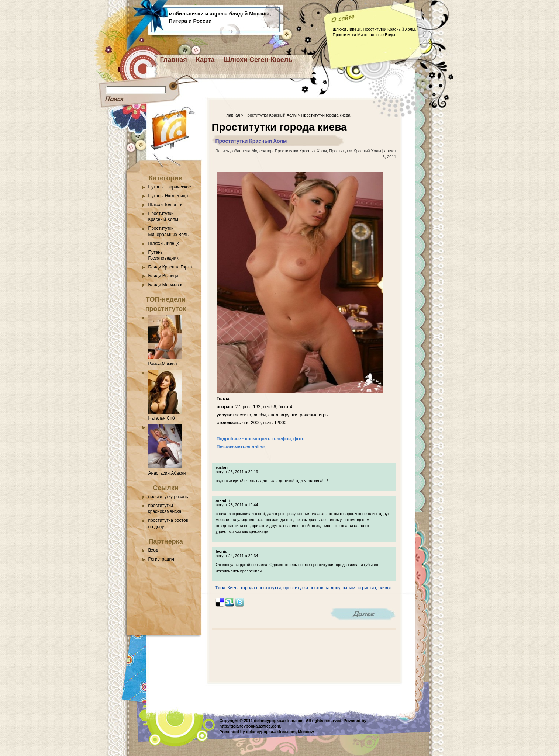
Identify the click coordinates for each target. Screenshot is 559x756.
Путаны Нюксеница (168, 196)
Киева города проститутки (254, 588)
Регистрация (161, 559)
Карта (205, 60)
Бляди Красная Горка (170, 267)
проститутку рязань (168, 497)
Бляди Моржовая (166, 285)
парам (349, 588)
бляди (384, 588)
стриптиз (367, 588)
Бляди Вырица (163, 276)
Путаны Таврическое (170, 187)
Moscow (306, 732)
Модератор (262, 151)
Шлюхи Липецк (164, 243)
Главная (174, 60)
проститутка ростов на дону (312, 588)
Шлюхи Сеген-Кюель (258, 60)
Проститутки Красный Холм (271, 115)
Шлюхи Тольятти (165, 205)
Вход (153, 550)
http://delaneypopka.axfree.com (250, 726)
